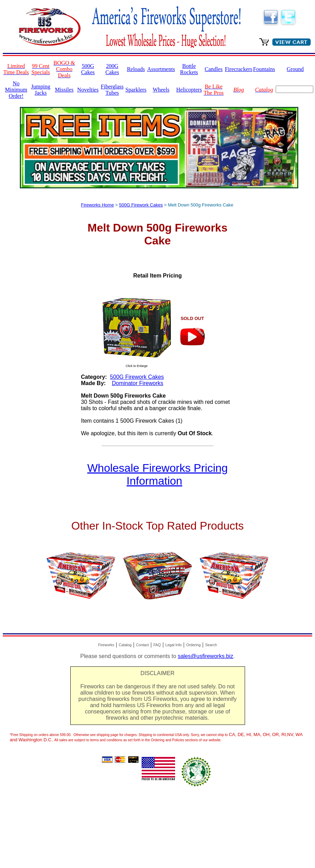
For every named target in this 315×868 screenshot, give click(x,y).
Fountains (264, 69)
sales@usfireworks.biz (206, 656)
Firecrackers (239, 69)
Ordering (193, 645)
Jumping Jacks (41, 90)
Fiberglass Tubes (112, 90)
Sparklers (136, 90)
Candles (214, 69)
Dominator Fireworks (137, 383)
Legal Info (174, 645)
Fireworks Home (98, 205)
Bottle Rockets (189, 69)
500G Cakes (88, 69)
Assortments (161, 69)
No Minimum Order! (16, 90)
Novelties (88, 90)
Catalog (125, 645)
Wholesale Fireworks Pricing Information (158, 474)
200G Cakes (112, 69)
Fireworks (106, 645)
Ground (295, 69)
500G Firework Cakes (141, 205)
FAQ (157, 645)
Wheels (161, 90)
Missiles (64, 90)
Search (211, 645)
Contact (143, 645)
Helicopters (189, 90)
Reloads (136, 69)
